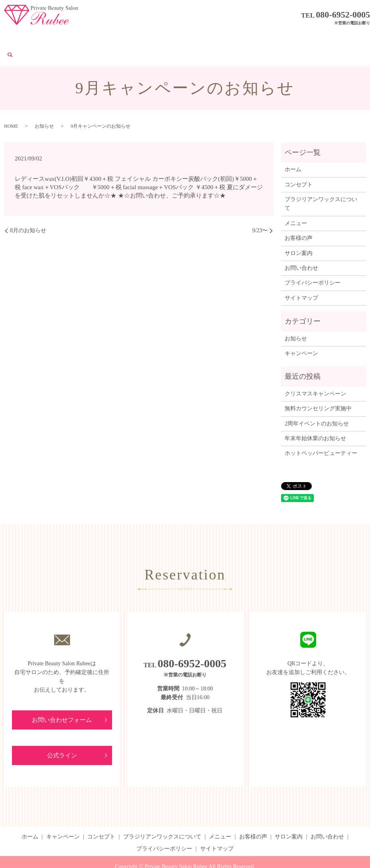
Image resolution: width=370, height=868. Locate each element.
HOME (11, 107)
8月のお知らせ (28, 211)
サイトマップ (301, 278)
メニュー (215, 37)
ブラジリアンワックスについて (159, 37)
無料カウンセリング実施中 (318, 389)
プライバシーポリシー (313, 263)
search (341, 38)
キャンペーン (65, 37)
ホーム (34, 37)
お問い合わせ (316, 37)
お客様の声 (246, 37)
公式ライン (62, 737)
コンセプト (101, 37)
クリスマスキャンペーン (315, 374)
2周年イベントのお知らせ (317, 404)
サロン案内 (279, 37)
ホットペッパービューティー (321, 434)
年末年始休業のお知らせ (315, 419)
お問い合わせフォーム (62, 701)
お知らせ (44, 107)
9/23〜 (260, 211)
